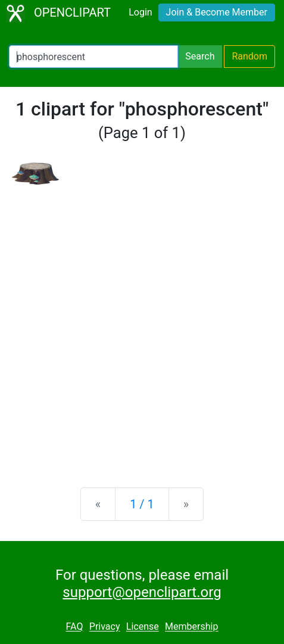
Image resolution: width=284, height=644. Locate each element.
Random (249, 56)
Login (140, 12)
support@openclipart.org (142, 592)
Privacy (105, 627)
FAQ (75, 627)
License (143, 627)
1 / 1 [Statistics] (142, 504)
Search (200, 56)
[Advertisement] (142, 326)
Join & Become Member (217, 12)
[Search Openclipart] (93, 57)
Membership (191, 627)
